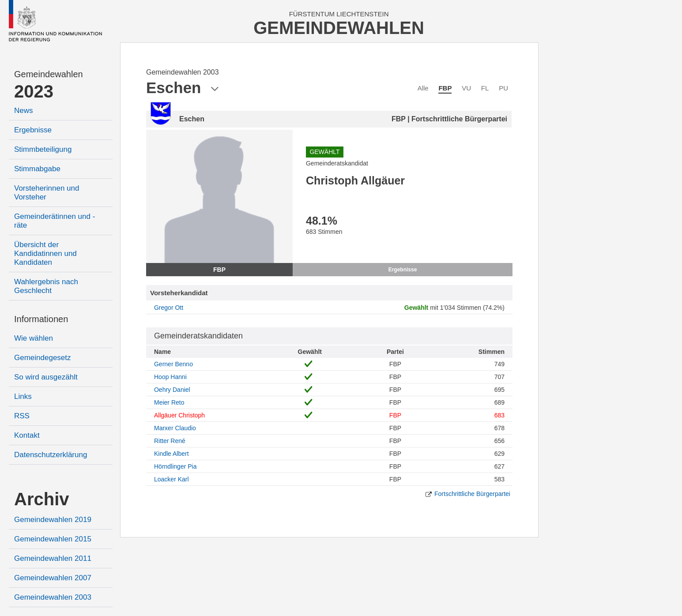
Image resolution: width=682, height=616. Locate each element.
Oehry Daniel (172, 390)
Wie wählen (34, 338)
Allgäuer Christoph (179, 415)
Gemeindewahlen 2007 (53, 578)
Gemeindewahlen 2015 (53, 539)
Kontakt (27, 435)
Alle (423, 88)
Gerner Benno (173, 364)
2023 (34, 91)
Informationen (41, 319)
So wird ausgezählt (46, 377)
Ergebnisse (33, 130)
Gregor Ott (169, 308)
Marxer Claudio (175, 428)
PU (503, 88)
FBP (445, 88)
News (24, 111)
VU (466, 88)
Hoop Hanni (170, 377)
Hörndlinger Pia (175, 466)
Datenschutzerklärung (51, 455)
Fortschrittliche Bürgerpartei (472, 494)
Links (23, 396)
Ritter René (170, 441)
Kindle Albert (171, 454)
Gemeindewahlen (49, 74)
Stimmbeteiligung (43, 149)
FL (485, 88)
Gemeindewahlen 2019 (53, 520)
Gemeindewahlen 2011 (53, 558)
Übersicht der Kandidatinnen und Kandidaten (45, 254)
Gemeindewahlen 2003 (53, 597)
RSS (22, 416)
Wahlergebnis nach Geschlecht (46, 286)
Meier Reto (169, 402)
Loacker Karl (171, 479)
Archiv (42, 499)
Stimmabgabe (37, 169)
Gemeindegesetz (43, 358)
